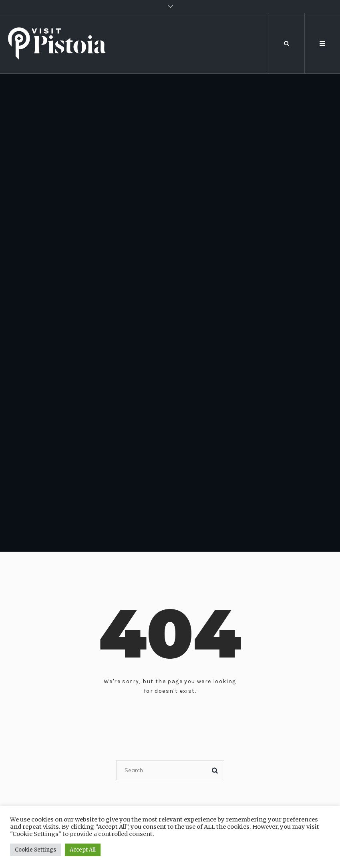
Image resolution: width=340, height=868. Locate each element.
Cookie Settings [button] (35, 850)
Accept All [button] (83, 850)
